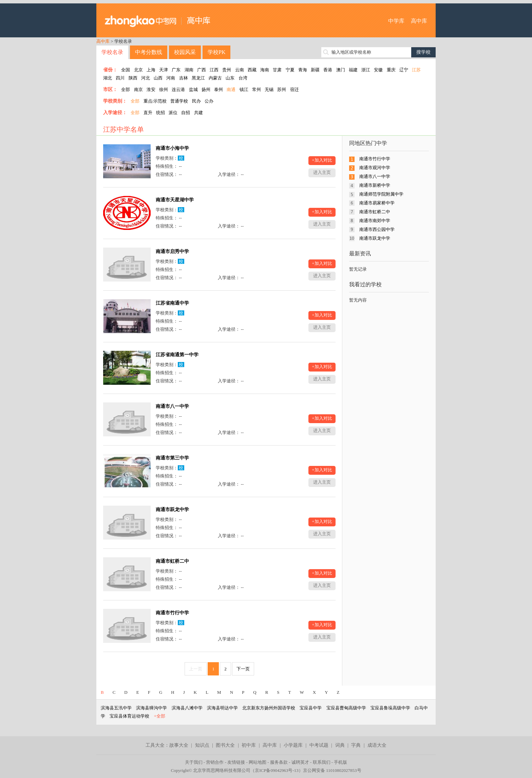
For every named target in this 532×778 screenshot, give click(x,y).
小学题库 (293, 745)
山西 (158, 78)
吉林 (184, 78)
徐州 (164, 89)
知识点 (202, 745)
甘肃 (277, 70)
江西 (214, 70)
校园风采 (185, 52)
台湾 (243, 78)
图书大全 (225, 745)
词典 (340, 745)
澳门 (341, 70)
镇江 (244, 89)
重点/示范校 (155, 101)
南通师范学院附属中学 (381, 194)
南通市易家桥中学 (377, 203)
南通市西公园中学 (377, 229)
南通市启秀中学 (172, 251)
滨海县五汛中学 (116, 708)
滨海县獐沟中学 (151, 708)
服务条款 (279, 762)
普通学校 (179, 101)
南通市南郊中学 (375, 221)
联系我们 (322, 762)
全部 (126, 89)
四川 (120, 78)
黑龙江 (198, 78)
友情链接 (236, 762)
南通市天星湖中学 (175, 200)
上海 (151, 70)
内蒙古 (215, 78)
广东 (176, 70)
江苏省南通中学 (172, 303)
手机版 (340, 762)
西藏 (252, 70)
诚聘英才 (300, 762)
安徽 (378, 70)
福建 (353, 70)
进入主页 (322, 172)
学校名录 (112, 52)
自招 (186, 113)
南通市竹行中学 (172, 613)
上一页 (196, 669)
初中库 (249, 745)
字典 (356, 745)
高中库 (419, 21)
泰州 (218, 89)
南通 (231, 89)
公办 (209, 101)
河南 (171, 78)
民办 (196, 101)
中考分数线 (149, 52)
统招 (160, 113)
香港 (328, 70)
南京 (138, 89)
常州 (256, 89)
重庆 (391, 70)
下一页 (243, 669)
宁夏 (290, 70)
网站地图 (258, 762)
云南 (240, 70)
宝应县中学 (311, 708)
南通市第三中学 (172, 458)
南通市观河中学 (375, 168)
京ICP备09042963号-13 (277, 770)
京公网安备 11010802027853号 (332, 770)
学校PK (216, 52)
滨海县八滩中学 (187, 708)
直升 (148, 113)
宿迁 (294, 89)
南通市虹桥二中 (172, 561)
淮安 (151, 89)
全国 (126, 70)
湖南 (189, 70)
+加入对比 (322, 160)
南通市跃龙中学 (172, 510)
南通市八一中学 (172, 406)
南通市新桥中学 (375, 185)
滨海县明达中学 (222, 708)
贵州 (227, 70)
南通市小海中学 (172, 148)
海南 (265, 70)
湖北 (108, 78)
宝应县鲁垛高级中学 (390, 708)
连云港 (178, 89)
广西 (202, 70)
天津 (164, 70)
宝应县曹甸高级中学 (346, 708)
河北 (146, 78)
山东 (230, 78)
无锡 (269, 89)
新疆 (315, 70)
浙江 (366, 70)
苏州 (282, 89)
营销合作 (215, 762)
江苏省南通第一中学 (177, 355)
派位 (173, 113)
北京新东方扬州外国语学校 (269, 708)
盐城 (193, 89)
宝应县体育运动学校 (129, 716)
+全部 (160, 716)
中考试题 (319, 745)
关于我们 (194, 762)
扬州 (206, 89)
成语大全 (377, 745)
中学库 (396, 21)
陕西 (133, 78)
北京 (138, 70)
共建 (198, 113)
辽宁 (404, 70)
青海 (303, 70)
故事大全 (179, 745)
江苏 (416, 70)
